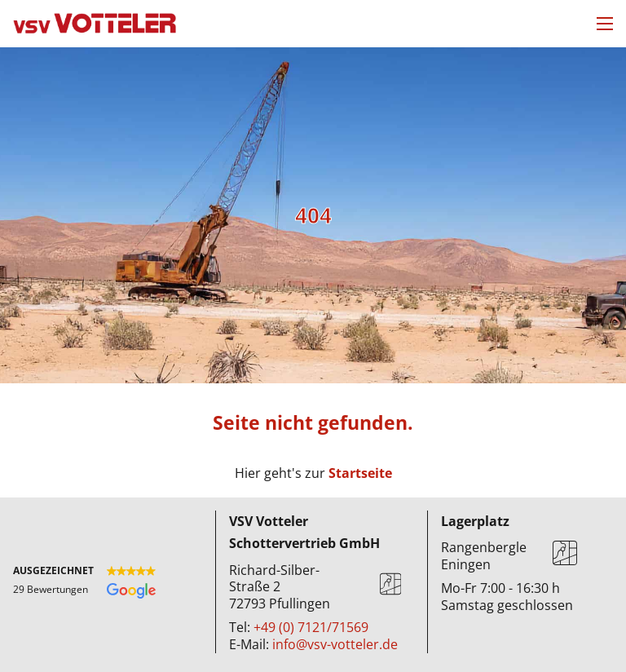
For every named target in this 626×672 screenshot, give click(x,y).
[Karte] (390, 587)
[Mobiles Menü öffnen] (605, 24)
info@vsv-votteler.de (335, 644)
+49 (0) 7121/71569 (311, 627)
